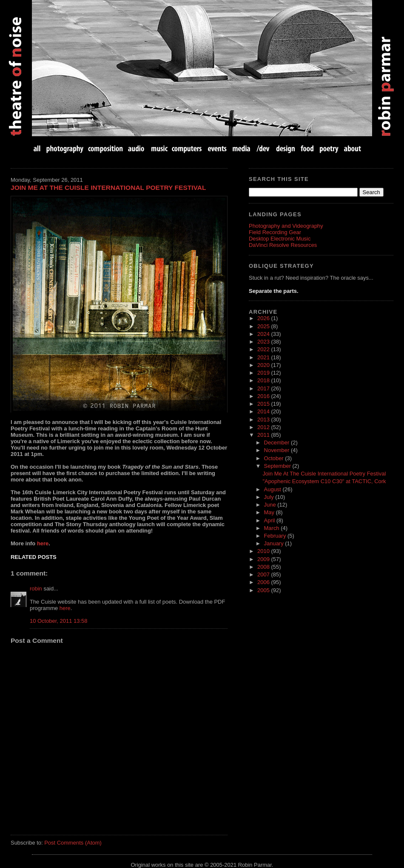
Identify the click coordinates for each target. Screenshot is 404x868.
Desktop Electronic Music (280, 239)
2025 (264, 326)
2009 (264, 559)
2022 (264, 349)
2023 (264, 342)
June (271, 505)
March (273, 528)
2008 (264, 567)
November (277, 450)
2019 (264, 373)
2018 (264, 380)
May (270, 512)
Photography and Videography (286, 226)
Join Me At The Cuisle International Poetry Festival (108, 188)
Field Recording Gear (275, 232)
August (273, 489)
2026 (264, 318)
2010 (264, 551)
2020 (264, 365)
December (277, 443)
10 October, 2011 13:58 (58, 621)
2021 (264, 357)
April (270, 520)
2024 (264, 334)
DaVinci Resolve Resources (283, 245)
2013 (264, 420)
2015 (264, 404)
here (43, 543)
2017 (264, 388)
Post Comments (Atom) (73, 843)
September (278, 466)
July (270, 497)
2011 (264, 435)
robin (36, 589)
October (275, 458)
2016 (264, 396)
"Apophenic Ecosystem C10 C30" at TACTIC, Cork (324, 481)
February (276, 536)
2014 (264, 411)
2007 (264, 574)
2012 (264, 427)
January (275, 543)
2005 (264, 590)
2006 (264, 582)
